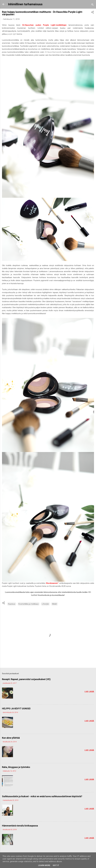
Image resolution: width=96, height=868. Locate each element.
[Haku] (92, 5)
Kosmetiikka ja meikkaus (29, 604)
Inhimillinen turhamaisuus (25, 4)
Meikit (54, 604)
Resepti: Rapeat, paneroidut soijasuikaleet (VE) (26, 679)
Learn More (44, 865)
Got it (56, 865)
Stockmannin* (52, 583)
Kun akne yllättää (11, 738)
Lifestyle (45, 604)
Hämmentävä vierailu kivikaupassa (20, 826)
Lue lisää (89, 692)
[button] (92, 13)
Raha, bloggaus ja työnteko (16, 767)
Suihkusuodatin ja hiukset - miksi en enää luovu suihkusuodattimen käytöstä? (42, 796)
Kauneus (12, 604)
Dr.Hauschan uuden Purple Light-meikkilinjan (44, 25)
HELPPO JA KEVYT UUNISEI (16, 709)
